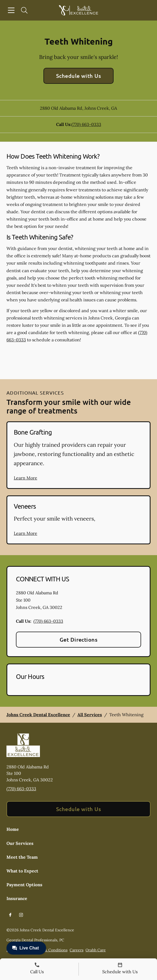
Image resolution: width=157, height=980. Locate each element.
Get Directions (79, 639)
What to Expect (22, 871)
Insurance (17, 898)
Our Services (20, 843)
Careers (76, 950)
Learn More (25, 478)
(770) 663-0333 (86, 124)
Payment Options (24, 885)
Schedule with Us (79, 76)
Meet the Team (22, 857)
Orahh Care (96, 950)
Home (13, 829)
